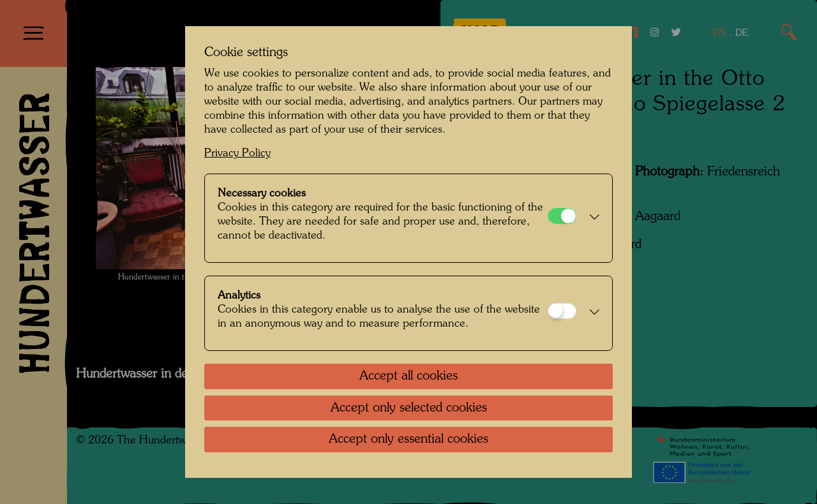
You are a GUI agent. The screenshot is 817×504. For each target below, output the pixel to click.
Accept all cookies (408, 376)
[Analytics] (562, 311)
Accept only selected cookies (409, 408)
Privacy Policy (237, 153)
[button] (591, 218)
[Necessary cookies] (562, 216)
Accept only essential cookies (408, 440)
